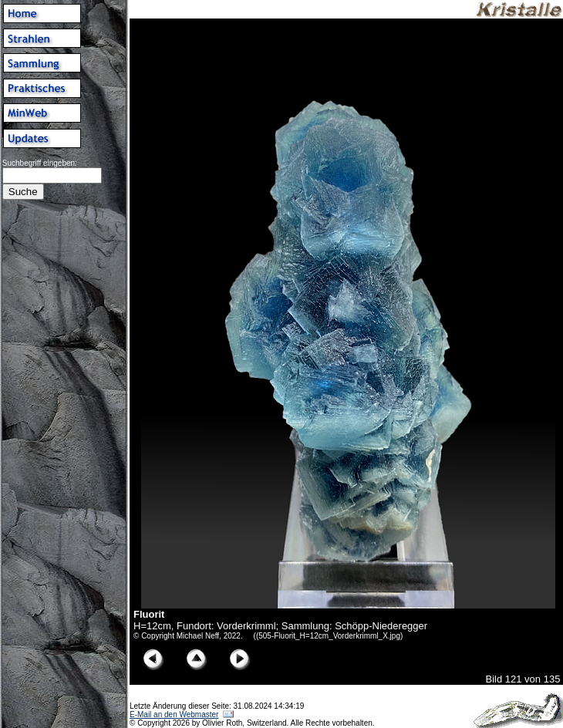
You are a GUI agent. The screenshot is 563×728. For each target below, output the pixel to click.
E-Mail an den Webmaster (174, 715)
